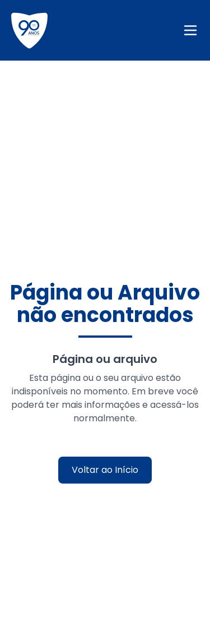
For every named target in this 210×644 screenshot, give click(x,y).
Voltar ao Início (105, 470)
